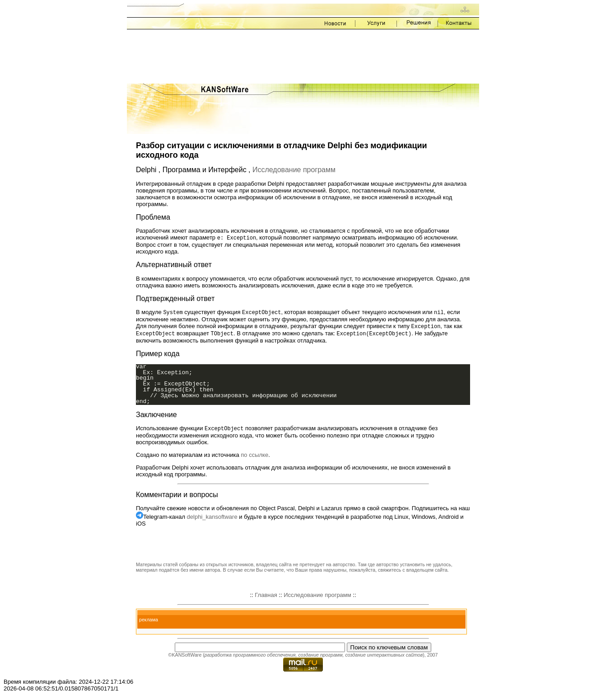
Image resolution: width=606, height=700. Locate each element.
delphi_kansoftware (212, 519)
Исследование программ (294, 170)
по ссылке (254, 457)
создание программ (320, 657)
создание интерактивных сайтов (384, 657)
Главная (266, 597)
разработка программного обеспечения (250, 657)
